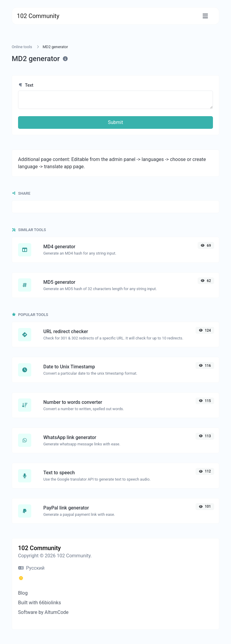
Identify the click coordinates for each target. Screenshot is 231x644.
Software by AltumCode (43, 612)
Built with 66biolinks (40, 603)
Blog (23, 593)
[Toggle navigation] (205, 16)
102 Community (38, 16)
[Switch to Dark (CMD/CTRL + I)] (21, 578)
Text (26, 85)
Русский (31, 568)
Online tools (22, 47)
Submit (115, 122)
